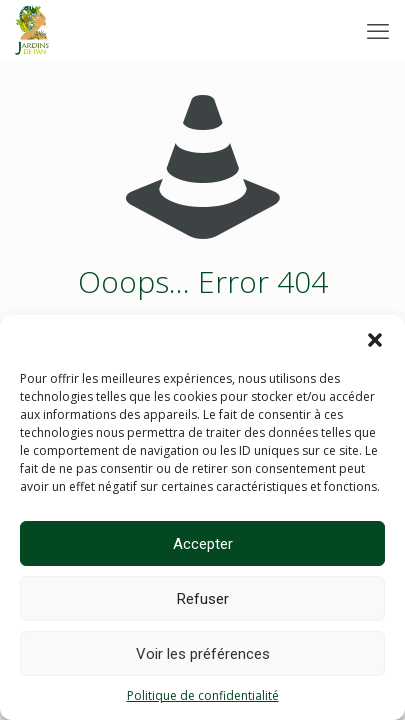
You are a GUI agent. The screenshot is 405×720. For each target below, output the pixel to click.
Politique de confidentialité (203, 695)
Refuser (203, 599)
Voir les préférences (203, 654)
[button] (375, 340)
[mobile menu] (378, 30)
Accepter (203, 544)
